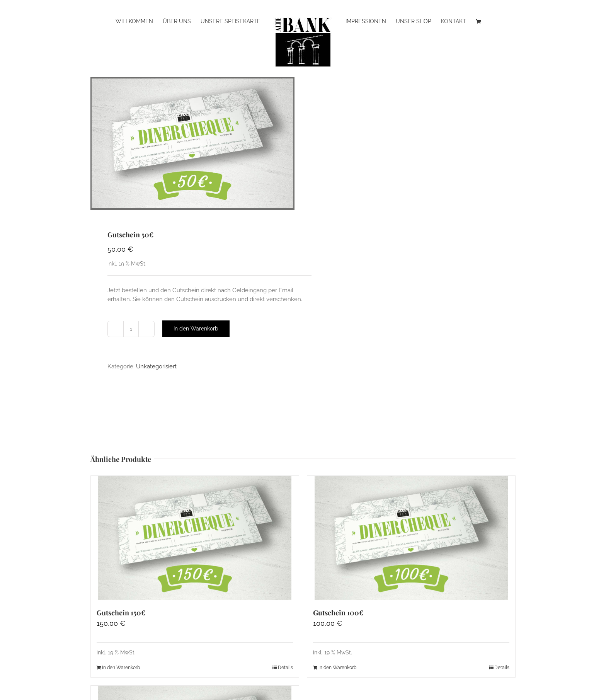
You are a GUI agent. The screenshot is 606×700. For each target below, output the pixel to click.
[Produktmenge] (131, 329)
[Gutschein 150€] (195, 538)
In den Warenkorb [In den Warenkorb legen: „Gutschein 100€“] (337, 668)
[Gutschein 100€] (411, 538)
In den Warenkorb (196, 329)
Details (285, 668)
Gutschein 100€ (338, 613)
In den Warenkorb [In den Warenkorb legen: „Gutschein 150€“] (121, 668)
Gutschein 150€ (121, 613)
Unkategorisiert (156, 366)
